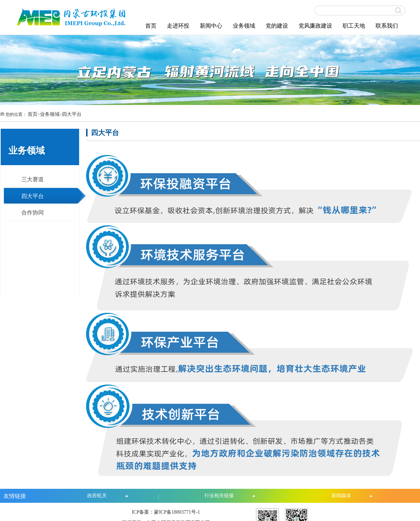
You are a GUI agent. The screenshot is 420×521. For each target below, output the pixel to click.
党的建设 (277, 26)
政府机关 (97, 496)
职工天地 (354, 26)
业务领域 (244, 26)
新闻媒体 (341, 496)
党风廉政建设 (315, 26)
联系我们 (387, 26)
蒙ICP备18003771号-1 (177, 512)
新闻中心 (211, 26)
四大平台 (72, 114)
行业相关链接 (219, 496)
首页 (151, 26)
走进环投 (178, 26)
